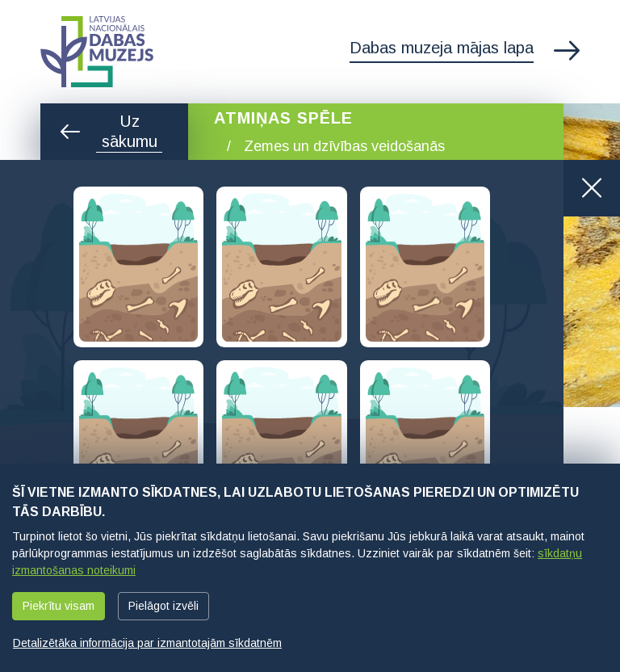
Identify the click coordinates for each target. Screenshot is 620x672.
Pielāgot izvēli (163, 606)
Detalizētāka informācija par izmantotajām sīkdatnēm (147, 643)
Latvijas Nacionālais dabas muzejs (97, 52)
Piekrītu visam (59, 606)
